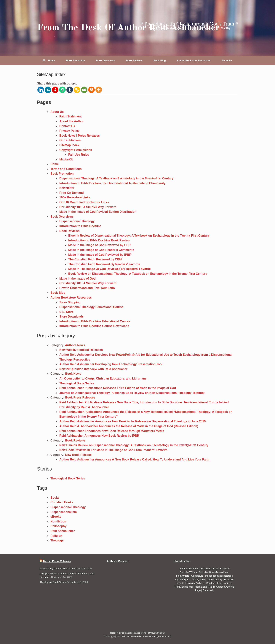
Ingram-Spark (183, 580)
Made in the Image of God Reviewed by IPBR (100, 255)
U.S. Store (66, 312)
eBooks (56, 517)
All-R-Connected (189, 569)
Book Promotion (75, 60)
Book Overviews (105, 60)
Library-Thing (199, 580)
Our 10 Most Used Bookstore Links (84, 202)
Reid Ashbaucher (63, 531)
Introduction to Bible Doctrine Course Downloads (94, 326)
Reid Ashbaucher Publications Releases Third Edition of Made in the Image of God (118, 388)
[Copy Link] (77, 90)
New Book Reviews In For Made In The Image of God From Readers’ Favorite (113, 450)
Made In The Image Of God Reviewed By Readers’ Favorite (109, 269)
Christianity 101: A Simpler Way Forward (88, 207)
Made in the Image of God (77, 279)
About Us (227, 60)
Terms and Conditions (66, 169)
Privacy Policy (69, 131)
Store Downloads (72, 317)
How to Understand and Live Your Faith (87, 288)
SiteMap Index (69, 145)
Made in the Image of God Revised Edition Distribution (98, 212)
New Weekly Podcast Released (81, 350)
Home (49, 60)
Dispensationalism (64, 512)
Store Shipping (70, 302)
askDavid (205, 569)
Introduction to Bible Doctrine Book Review (99, 240)
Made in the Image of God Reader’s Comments (101, 250)
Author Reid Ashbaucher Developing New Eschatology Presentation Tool (111, 364)
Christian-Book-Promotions (213, 572)
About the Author (72, 121)
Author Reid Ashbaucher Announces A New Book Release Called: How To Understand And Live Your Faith (134, 459)
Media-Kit (66, 159)
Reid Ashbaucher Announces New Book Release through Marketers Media (112, 431)
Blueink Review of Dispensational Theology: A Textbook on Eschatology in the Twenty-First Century (139, 236)
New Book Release (78, 455)
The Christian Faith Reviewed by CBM (95, 259)
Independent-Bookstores (219, 576)
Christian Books (62, 502)
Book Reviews (134, 60)
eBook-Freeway (220, 569)
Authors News (75, 345)
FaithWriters (183, 576)
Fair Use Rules (79, 155)
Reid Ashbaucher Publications (191, 587)
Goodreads (197, 576)
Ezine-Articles (225, 583)
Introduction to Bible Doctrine (80, 226)
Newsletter (67, 188)
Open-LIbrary (215, 580)
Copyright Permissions (76, 150)
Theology (57, 540)
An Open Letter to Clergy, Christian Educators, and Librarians (103, 378)
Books (55, 498)
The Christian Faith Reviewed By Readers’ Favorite (104, 264)
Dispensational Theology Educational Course (91, 307)
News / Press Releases (57, 561)
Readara (211, 583)
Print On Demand (72, 193)
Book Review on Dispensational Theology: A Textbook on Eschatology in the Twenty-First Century (138, 274)
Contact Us (67, 126)
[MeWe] (48, 90)
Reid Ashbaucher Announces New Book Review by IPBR (99, 436)
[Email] (84, 90)
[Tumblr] (70, 90)
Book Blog (160, 60)
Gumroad (208, 590)
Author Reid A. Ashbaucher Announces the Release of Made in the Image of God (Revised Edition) (129, 426)
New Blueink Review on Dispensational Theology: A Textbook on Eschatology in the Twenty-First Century (134, 445)
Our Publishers (70, 140)
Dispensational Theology (77, 221)
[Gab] (62, 90)
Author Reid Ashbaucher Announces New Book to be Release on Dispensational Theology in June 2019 (133, 421)
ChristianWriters (189, 572)
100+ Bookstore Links (75, 197)
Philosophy (58, 526)
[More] (99, 90)
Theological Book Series (77, 383)
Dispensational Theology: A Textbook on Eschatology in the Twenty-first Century (116, 178)
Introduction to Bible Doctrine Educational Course (95, 321)
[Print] (91, 90)
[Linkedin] (41, 90)
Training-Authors (195, 583)
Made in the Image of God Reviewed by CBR (99, 245)
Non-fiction (58, 521)
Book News (73, 374)
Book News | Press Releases (80, 136)
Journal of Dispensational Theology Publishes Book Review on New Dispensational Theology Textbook (132, 393)
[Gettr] (55, 90)
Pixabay (161, 633)
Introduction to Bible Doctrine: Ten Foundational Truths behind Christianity (112, 183)
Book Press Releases (80, 397)
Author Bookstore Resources (194, 60)
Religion (56, 536)
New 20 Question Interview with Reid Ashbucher (93, 369)
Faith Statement (71, 116)
